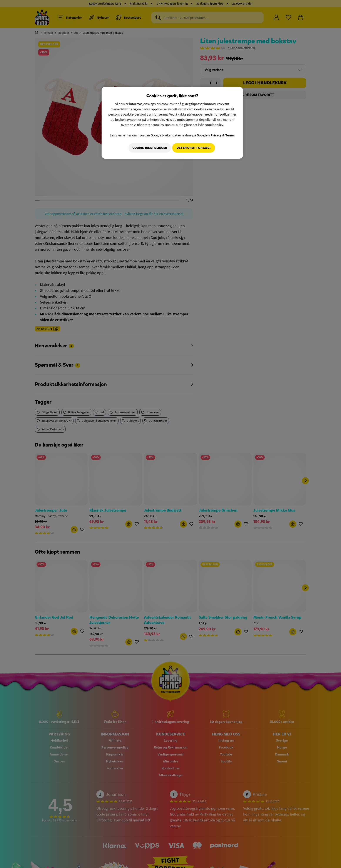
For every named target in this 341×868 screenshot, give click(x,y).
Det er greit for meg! (194, 148)
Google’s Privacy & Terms (216, 135)
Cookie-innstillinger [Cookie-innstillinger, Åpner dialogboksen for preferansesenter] (148, 148)
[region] (172, 123)
